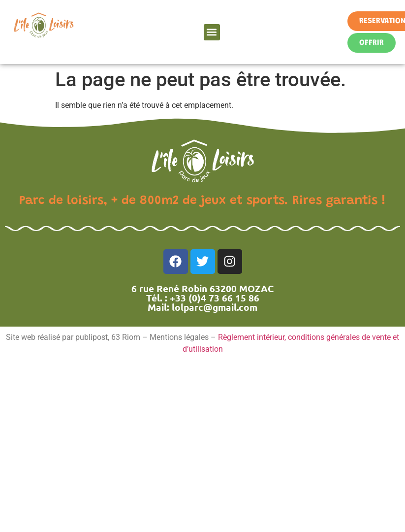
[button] (212, 32)
